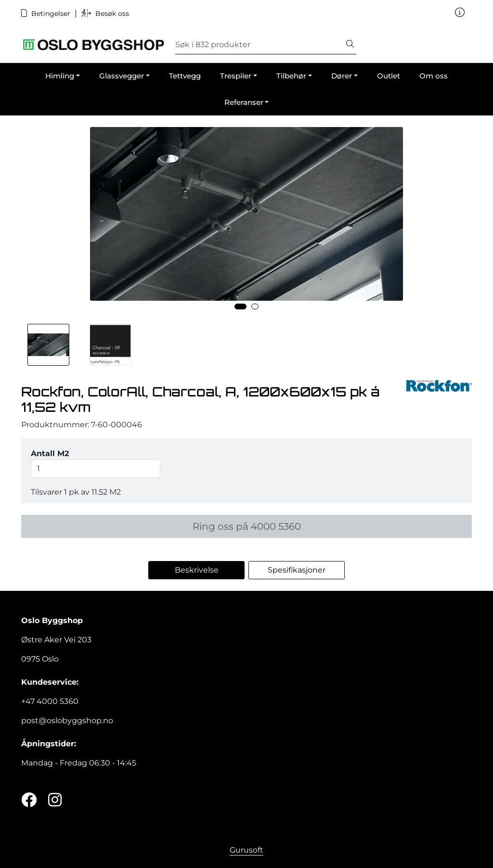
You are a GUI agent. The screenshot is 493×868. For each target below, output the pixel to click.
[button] (240, 306)
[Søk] (260, 45)
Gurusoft (246, 850)
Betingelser (47, 13)
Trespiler (236, 76)
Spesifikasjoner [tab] (297, 570)
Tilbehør (291, 76)
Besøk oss (105, 13)
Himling (60, 76)
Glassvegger (122, 76)
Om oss (434, 76)
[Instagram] (55, 800)
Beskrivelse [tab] (197, 570)
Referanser (244, 102)
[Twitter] (29, 800)
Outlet (389, 76)
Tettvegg (185, 76)
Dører (342, 76)
